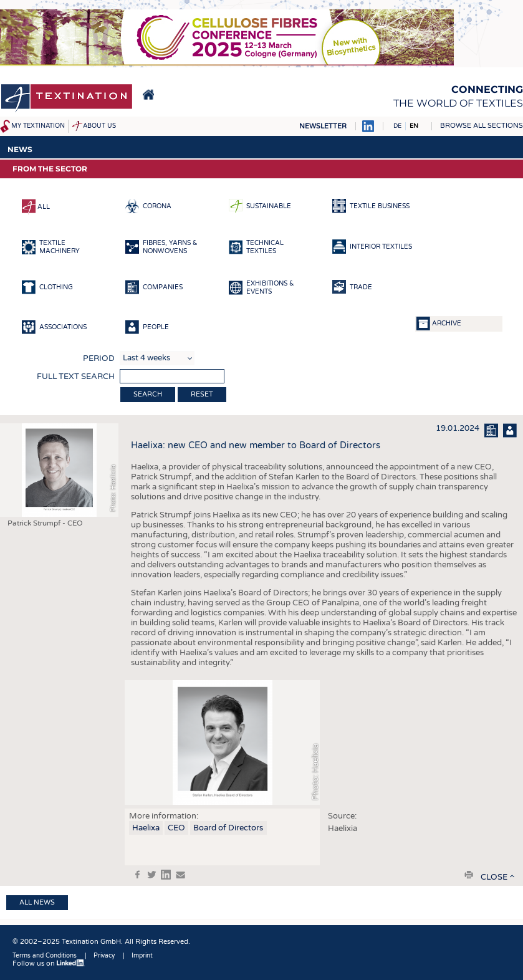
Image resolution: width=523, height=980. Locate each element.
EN (414, 126)
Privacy (104, 956)
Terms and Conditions (45, 956)
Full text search (76, 377)
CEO (176, 828)
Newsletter (323, 126)
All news (37, 902)
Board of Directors (228, 828)
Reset (202, 394)
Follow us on (49, 963)
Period (99, 358)
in (166, 875)
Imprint (142, 956)
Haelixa (146, 828)
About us (99, 126)
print (469, 875)
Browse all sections (482, 126)
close (494, 877)
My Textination (38, 126)
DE (397, 126)
